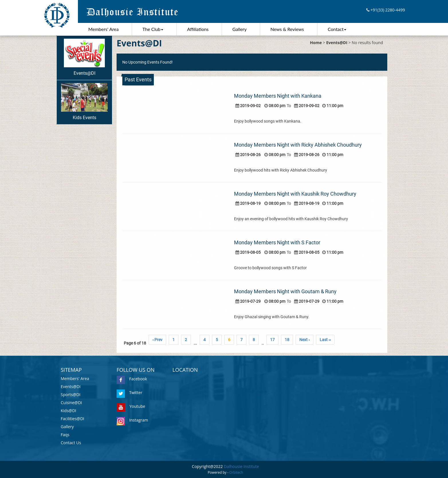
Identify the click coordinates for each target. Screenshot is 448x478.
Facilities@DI (72, 419)
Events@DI (84, 57)
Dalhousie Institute (241, 466)
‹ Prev (157, 340)
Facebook (132, 379)
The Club (153, 29)
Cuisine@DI (71, 403)
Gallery (239, 29)
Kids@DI (68, 411)
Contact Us (71, 443)
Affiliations (198, 29)
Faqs (65, 435)
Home (316, 43)
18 (287, 340)
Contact (337, 29)
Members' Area (103, 29)
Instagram (132, 420)
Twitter (129, 393)
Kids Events (84, 102)
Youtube (131, 406)
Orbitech (236, 472)
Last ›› (325, 340)
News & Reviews (287, 29)
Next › (304, 340)
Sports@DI (71, 395)
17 (272, 340)
